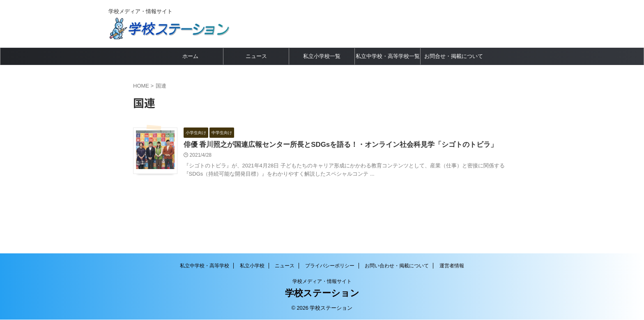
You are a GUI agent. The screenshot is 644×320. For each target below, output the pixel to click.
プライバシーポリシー (330, 266)
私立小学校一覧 (322, 56)
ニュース (256, 56)
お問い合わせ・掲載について (397, 266)
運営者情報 (452, 266)
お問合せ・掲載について (454, 56)
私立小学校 (252, 266)
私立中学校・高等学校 (205, 266)
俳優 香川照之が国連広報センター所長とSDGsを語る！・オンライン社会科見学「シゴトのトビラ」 (349, 145)
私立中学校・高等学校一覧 (388, 56)
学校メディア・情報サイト (322, 282)
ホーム (190, 56)
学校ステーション (322, 293)
